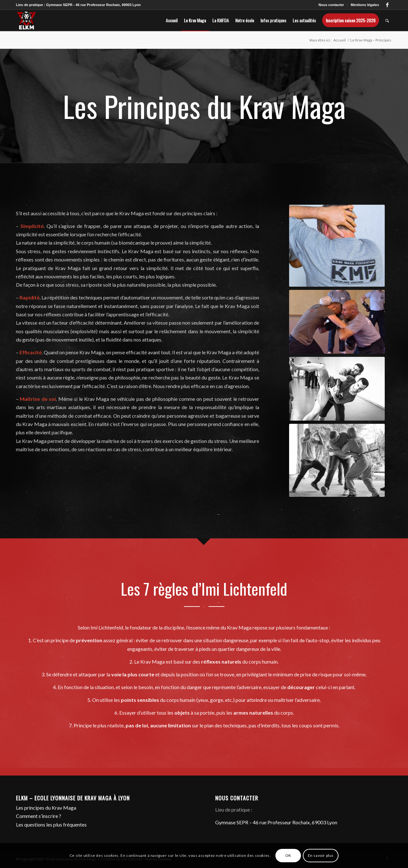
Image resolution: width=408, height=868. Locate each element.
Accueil (340, 40)
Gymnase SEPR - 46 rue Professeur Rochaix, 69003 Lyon (94, 5)
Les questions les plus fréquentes (51, 824)
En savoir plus (321, 855)
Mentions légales (365, 5)
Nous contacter (331, 5)
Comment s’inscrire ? (39, 816)
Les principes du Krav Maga (46, 808)
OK (288, 855)
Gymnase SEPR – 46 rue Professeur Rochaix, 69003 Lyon (276, 822)
